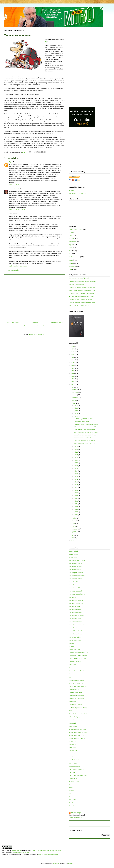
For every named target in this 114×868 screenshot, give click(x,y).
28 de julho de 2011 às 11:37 (17, 210)
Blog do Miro (6, 851)
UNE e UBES (73, 800)
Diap (70, 668)
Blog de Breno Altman (75, 570)
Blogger (70, 864)
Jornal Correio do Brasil (75, 692)
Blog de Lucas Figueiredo (76, 600)
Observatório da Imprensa (76, 720)
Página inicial (35, 322)
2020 (72, 363)
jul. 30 (76, 408)
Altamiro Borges (76, 813)
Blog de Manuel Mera (75, 609)
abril (74, 524)
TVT (70, 794)
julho (74, 403)
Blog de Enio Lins (74, 582)
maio (74, 521)
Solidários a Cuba (74, 781)
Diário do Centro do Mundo (76, 671)
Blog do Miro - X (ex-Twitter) (77, 193)
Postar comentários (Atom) (37, 334)
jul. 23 (76, 455)
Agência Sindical (73, 554)
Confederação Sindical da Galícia (78, 656)
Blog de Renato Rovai (75, 628)
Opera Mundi (72, 723)
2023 (72, 354)
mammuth (56, 864)
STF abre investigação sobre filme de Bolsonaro (82, 281)
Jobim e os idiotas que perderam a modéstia (86, 432)
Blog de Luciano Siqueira (76, 603)
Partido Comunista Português (77, 738)
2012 (72, 384)
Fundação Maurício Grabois (76, 680)
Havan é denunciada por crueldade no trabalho (82, 290)
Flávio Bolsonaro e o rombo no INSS (79, 306)
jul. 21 (76, 460)
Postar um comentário (13, 270)
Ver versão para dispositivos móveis (34, 326)
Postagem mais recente (12, 322)
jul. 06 (76, 501)
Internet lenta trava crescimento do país (85, 435)
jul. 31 (76, 405)
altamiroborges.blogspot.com (21, 853)
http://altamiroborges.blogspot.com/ (48, 855)
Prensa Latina (72, 754)
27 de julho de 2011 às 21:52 (17, 185)
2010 (72, 535)
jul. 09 (76, 493)
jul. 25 (76, 449)
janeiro (75, 532)
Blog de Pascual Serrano (75, 622)
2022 (72, 357)
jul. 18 (76, 468)
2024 (72, 352)
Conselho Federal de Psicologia (77, 659)
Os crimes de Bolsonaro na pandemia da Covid (82, 297)
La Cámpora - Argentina (75, 705)
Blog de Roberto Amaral (75, 634)
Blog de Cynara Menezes (76, 573)
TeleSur (71, 788)
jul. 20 (76, 463)
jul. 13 (76, 482)
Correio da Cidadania (75, 662)
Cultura (71, 236)
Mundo (71, 260)
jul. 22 (76, 457)
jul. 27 (76, 416)
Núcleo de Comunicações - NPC (78, 714)
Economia (71, 239)
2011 (72, 387)
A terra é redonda (73, 551)
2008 (72, 541)
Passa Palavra (72, 742)
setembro (75, 398)
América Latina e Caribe (75, 229)
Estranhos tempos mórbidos (76, 284)
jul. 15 (76, 477)
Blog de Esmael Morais (75, 585)
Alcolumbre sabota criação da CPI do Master (81, 293)
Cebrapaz (71, 646)
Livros (70, 248)
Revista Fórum (73, 772)
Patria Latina (72, 745)
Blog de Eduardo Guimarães (77, 576)
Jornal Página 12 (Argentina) (77, 699)
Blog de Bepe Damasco (75, 566)
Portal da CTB (73, 751)
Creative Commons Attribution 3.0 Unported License (47, 851)
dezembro (75, 389)
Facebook (71, 190)
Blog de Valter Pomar (75, 640)
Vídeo (70, 269)
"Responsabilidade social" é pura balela (85, 443)
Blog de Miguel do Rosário (76, 616)
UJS (70, 797)
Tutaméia (71, 791)
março (74, 526)
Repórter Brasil (73, 763)
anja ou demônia (14, 189)
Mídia (70, 251)
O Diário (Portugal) (74, 717)
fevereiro (75, 529)
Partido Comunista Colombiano (77, 729)
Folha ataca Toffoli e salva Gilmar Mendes (86, 424)
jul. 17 (76, 471)
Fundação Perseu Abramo (76, 683)
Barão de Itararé (73, 557)
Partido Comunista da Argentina (78, 732)
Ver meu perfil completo (75, 818)
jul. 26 (76, 447)
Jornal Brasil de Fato (74, 689)
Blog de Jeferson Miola (75, 588)
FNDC (70, 677)
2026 (72, 346)
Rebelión (71, 757)
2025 (72, 349)
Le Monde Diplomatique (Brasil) (78, 708)
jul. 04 (76, 507)
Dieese (71, 674)
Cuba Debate (72, 665)
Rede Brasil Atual (74, 760)
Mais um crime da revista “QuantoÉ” (79, 278)
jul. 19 (76, 466)
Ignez (11, 162)
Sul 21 (70, 784)
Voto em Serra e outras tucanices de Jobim (86, 427)
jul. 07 (76, 498)
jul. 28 (76, 414)
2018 (72, 368)
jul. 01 (76, 515)
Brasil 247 (72, 643)
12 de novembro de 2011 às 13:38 (19, 266)
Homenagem (72, 242)
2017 (72, 371)
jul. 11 (76, 487)
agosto (74, 400)
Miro (70, 254)
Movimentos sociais (74, 257)
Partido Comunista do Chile (76, 735)
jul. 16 (76, 474)
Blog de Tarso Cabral (75, 637)
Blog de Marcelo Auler (75, 613)
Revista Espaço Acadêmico (76, 769)
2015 (72, 376)
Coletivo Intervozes (74, 649)
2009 (72, 538)
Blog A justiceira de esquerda (77, 560)
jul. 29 (76, 411)
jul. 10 (76, 490)
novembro (75, 392)
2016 (72, 373)
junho (74, 518)
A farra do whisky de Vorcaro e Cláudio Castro (82, 303)
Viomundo (72, 806)
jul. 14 (76, 479)
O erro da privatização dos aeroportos (84, 440)
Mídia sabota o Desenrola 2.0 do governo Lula (82, 287)
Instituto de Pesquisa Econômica (78, 686)
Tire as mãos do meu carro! (81, 421)
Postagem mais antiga (57, 322)
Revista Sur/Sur (73, 778)
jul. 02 (76, 512)
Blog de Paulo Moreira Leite (77, 625)
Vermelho (71, 803)
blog (46, 42)
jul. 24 (76, 452)
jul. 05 (76, 504)
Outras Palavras (73, 726)
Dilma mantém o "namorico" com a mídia (85, 430)
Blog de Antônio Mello (75, 563)
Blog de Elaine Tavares (75, 579)
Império (71, 245)
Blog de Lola (72, 597)
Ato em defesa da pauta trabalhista (83, 438)
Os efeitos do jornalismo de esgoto (83, 419)
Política (71, 263)
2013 (72, 382)
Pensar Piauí (72, 748)
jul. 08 (76, 496)
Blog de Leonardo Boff (75, 591)
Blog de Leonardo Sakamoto (77, 594)
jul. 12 (76, 485)
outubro (75, 395)
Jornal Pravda (72, 702)
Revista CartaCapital (74, 766)
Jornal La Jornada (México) (76, 695)
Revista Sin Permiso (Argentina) (78, 775)
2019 (72, 365)
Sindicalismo (72, 266)
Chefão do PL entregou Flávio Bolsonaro (80, 300)
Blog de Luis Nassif (74, 606)
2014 (72, 379)
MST (70, 711)
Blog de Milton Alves (75, 619)
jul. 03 (76, 509)
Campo (71, 232)
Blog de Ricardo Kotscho (76, 631)
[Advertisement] (34, 297)
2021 (72, 360)
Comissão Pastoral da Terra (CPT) (78, 652)
